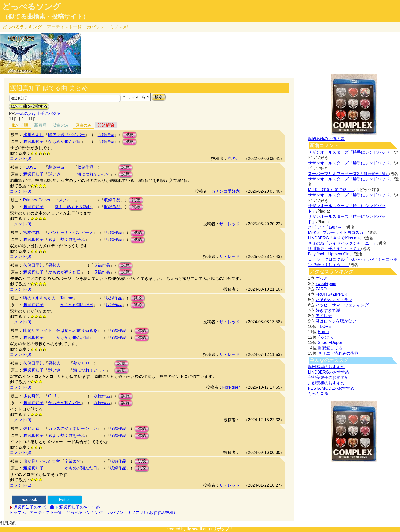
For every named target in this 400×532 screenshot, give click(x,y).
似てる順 (20, 125)
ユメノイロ (65, 200)
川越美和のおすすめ (326, 383)
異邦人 (54, 265)
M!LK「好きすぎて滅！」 (331, 190)
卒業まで (73, 461)
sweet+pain (326, 284)
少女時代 (31, 396)
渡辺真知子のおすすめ (80, 507)
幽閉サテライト (37, 331)
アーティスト (64, 27)
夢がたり (81, 363)
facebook (29, 499)
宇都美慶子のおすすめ (328, 378)
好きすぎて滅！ (330, 310)
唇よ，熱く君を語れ (67, 435)
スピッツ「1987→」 (327, 227)
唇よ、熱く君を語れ (73, 207)
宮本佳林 (31, 233)
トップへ (17, 512)
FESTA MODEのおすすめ (331, 388)
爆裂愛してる (330, 348)
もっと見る (318, 394)
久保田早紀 (33, 265)
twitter (65, 499)
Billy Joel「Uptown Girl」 (331, 254)
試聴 (130, 135)
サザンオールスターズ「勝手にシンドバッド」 (351, 152)
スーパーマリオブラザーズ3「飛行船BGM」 (348, 174)
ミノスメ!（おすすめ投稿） (153, 512)
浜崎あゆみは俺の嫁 (326, 139)
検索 (159, 97)
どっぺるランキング (85, 512)
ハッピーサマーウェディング (342, 305)
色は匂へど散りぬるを (77, 331)
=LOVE (30, 167)
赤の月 (234, 159)
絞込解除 (106, 125)
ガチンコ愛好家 (226, 191)
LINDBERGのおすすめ (329, 372)
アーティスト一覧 (46, 512)
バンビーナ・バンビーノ (71, 233)
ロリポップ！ (221, 529)
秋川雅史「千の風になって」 (334, 249)
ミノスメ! (119, 27)
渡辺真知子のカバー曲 (34, 507)
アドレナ (324, 316)
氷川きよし (33, 135)
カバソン (96, 27)
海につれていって (94, 174)
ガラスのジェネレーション (73, 429)
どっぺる (22, 27)
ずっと (322, 278)
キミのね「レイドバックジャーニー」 (343, 243)
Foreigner (231, 387)
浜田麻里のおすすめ (326, 367)
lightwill (194, 529)
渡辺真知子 (33, 141)
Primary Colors (37, 200)
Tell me (67, 298)
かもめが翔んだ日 (65, 272)
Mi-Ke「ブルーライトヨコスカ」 (338, 233)
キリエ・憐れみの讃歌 (338, 353)
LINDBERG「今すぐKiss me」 (336, 238)
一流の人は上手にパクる (38, 113)
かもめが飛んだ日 (65, 141)
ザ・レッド (230, 224)
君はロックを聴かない (336, 321)
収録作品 (106, 135)
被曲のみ (61, 125)
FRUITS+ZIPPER (332, 294)
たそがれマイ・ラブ (334, 300)
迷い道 (54, 174)
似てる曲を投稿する (29, 106)
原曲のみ (83, 125)
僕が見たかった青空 (42, 461)
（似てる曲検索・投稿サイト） (46, 17)
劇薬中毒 (56, 167)
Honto (323, 332)
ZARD (321, 289)
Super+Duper (330, 343)
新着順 (40, 125)
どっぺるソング (32, 7)
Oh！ (53, 396)
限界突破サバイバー (67, 135)
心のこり (326, 337)
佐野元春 (31, 429)
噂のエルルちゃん (40, 298)
